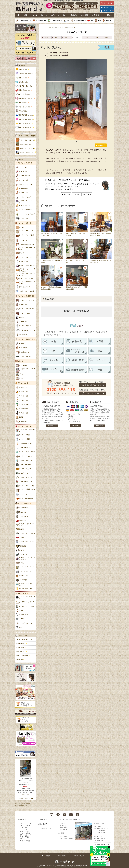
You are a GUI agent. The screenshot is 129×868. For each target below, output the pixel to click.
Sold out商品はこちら (21, 805)
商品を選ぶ (22, 819)
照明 (68, 20)
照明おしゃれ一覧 (23, 383)
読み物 (75, 15)
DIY (21, 839)
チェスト (25, 827)
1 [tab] (77, 142)
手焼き (27, 140)
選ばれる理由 (63, 827)
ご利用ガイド (97, 15)
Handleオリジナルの (27, 148)
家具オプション (23, 635)
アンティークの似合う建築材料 (27, 136)
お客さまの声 (43, 824)
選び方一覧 (22, 66)
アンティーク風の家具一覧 (26, 296)
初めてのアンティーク (66, 829)
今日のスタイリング (62, 27)
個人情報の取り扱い (79, 856)
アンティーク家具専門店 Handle (69, 819)
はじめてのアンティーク (60, 15)
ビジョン (62, 823)
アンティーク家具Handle (48, 27)
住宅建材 (108, 20)
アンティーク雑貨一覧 (24, 426)
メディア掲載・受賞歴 (66, 839)
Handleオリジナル (27, 152)
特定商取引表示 (62, 856)
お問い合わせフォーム (104, 845)
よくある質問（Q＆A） (46, 828)
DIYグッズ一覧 (22, 593)
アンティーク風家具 (80, 20)
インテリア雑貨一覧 (24, 503)
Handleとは (63, 825)
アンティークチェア (25, 20)
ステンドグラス (24, 831)
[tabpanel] (77, 100)
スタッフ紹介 (63, 837)
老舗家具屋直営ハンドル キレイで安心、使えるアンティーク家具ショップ (30, 7)
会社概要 (85, 15)
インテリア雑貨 (24, 837)
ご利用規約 (47, 856)
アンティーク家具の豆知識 (22, 803)
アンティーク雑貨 (56, 20)
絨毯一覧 (20, 361)
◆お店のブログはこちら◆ (26, 798)
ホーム (18, 15)
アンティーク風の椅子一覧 (26, 339)
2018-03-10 (72, 27)
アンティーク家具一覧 (24, 223)
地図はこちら (26, 794)
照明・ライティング (25, 835)
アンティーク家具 (41, 20)
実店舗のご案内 (99, 823)
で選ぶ (24, 86)
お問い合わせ (109, 15)
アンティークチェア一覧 (25, 163)
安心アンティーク (40, 15)
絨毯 (99, 20)
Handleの (25, 144)
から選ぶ (22, 69)
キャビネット (26, 829)
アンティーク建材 (25, 841)
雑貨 (92, 20)
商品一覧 (21, 159)
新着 (26, 15)
